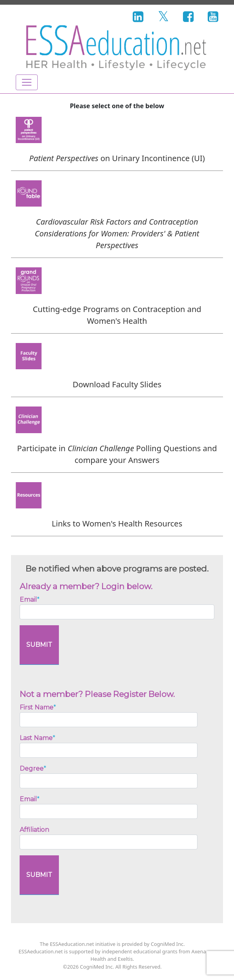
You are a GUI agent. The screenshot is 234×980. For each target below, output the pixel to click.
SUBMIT (39, 645)
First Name (38, 707)
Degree (33, 769)
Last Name (37, 738)
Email (30, 600)
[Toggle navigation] (27, 82)
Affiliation (34, 830)
